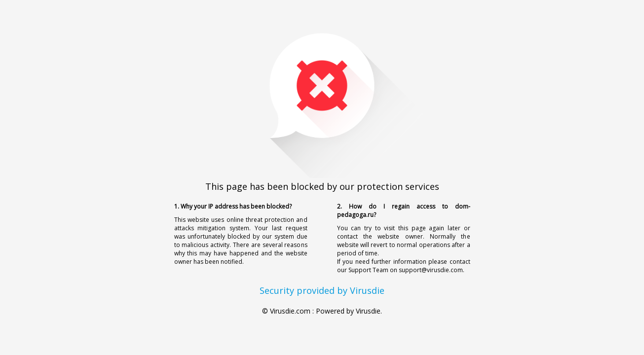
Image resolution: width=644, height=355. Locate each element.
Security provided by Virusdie (322, 290)
